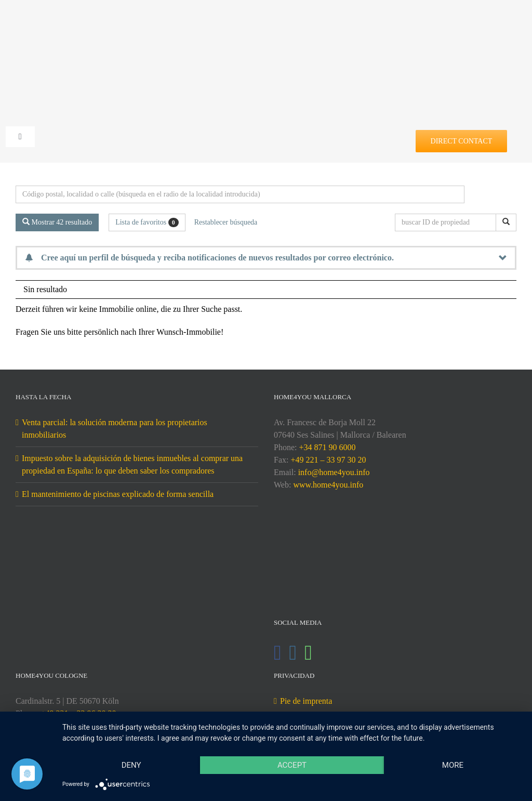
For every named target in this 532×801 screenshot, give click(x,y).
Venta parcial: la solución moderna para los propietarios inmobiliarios (115, 429)
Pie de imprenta (306, 701)
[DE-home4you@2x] (266, 25)
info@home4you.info (334, 472)
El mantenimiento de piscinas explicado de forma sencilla (118, 494)
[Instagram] (293, 653)
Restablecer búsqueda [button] (226, 222)
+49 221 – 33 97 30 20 (328, 460)
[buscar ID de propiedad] (447, 222)
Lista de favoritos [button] (147, 222)
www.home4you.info (328, 485)
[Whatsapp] (308, 653)
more (453, 765)
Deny (131, 765)
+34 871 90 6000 (327, 447)
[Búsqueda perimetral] (240, 194)
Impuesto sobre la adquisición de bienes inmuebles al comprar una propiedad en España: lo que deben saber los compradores (132, 464)
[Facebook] (278, 653)
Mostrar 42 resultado (57, 222)
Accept (292, 765)
